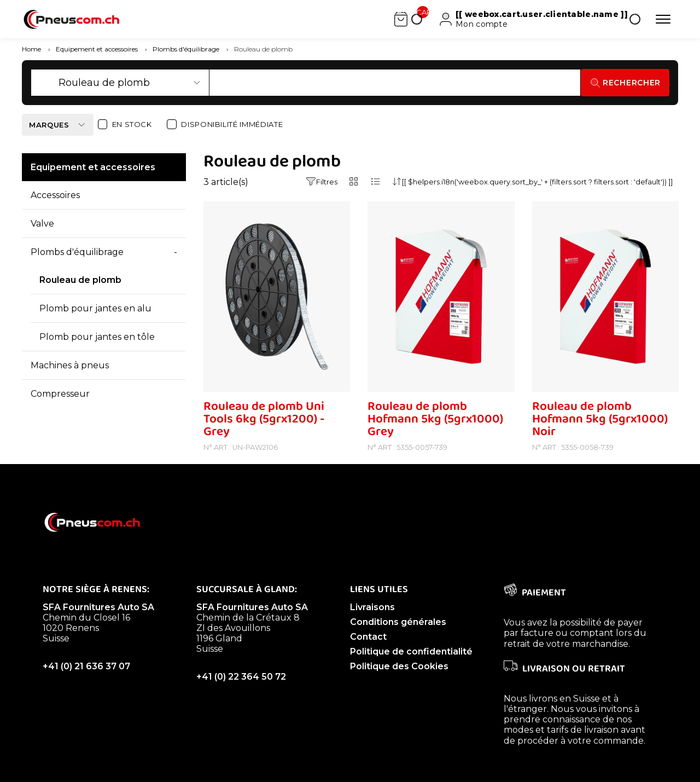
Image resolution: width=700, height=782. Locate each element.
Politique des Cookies (399, 683)
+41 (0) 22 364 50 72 (241, 693)
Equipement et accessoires (93, 184)
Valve (42, 240)
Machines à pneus (70, 382)
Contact (368, 653)
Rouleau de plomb (80, 296)
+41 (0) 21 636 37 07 (86, 683)
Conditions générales (398, 638)
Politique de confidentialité (411, 668)
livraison (601, 746)
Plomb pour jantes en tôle (97, 353)
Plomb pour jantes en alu (95, 325)
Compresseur (60, 410)
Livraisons (372, 624)
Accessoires (55, 212)
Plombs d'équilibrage (77, 268)
